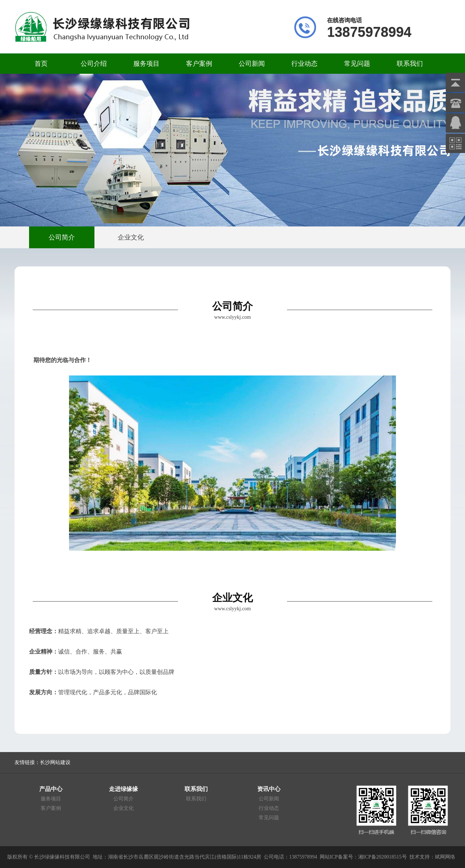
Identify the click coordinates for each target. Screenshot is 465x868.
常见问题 (357, 64)
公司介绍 (94, 64)
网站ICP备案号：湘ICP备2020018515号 (363, 857)
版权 (12, 857)
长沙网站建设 (55, 762)
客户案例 (199, 64)
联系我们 (410, 64)
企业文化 (124, 808)
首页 (41, 64)
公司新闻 (252, 64)
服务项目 (146, 64)
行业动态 (304, 64)
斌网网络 (445, 857)
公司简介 (124, 799)
